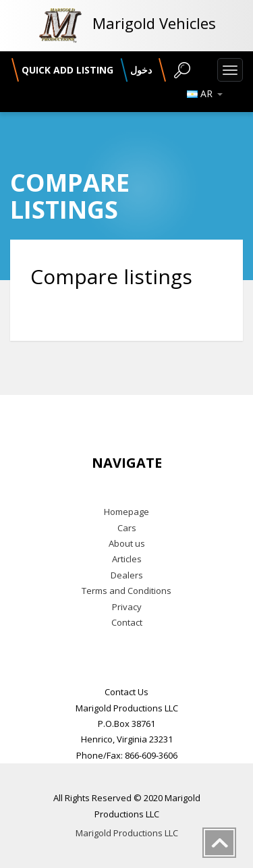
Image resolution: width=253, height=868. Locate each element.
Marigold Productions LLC (127, 833)
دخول (141, 70)
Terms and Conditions (126, 591)
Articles (127, 559)
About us (127, 543)
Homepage (126, 512)
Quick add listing (67, 70)
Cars (127, 528)
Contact (127, 622)
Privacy (127, 607)
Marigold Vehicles (154, 23)
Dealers (127, 575)
